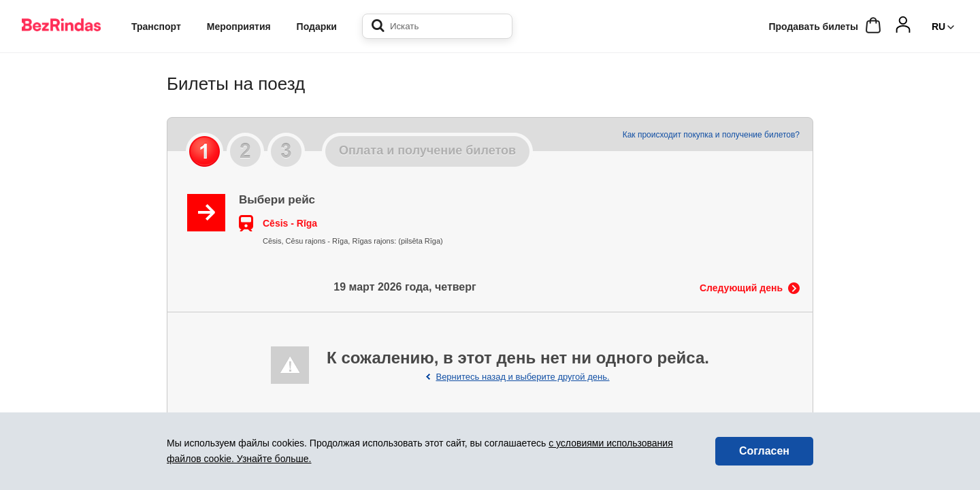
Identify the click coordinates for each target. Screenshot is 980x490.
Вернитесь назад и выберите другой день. (522, 377)
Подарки (317, 27)
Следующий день (741, 288)
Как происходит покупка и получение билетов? (711, 135)
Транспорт (156, 27)
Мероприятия (239, 27)
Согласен (764, 451)
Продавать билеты (813, 27)
